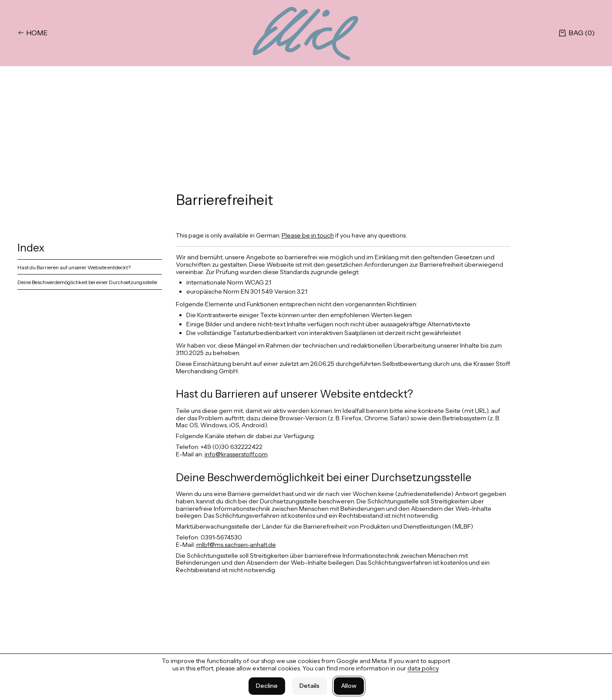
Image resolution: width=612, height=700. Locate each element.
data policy (423, 668)
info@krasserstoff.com (236, 454)
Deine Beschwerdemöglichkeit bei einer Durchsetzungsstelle (87, 282)
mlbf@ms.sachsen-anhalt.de (236, 545)
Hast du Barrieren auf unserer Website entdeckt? (74, 267)
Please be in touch (308, 235)
